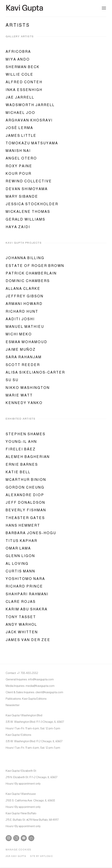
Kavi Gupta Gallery (25, 8)
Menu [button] (104, 8)
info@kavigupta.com (41, 679)
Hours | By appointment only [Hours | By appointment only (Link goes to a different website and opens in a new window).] (23, 784)
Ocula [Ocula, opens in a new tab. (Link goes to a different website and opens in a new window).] (31, 838)
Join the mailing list (24, 838)
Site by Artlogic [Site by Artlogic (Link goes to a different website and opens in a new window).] (41, 856)
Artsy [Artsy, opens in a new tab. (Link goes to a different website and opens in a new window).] (16, 838)
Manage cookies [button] (18, 850)
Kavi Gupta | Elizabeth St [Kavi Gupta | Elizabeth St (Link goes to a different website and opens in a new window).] (21, 771)
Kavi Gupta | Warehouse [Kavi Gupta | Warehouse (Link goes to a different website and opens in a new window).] (21, 794)
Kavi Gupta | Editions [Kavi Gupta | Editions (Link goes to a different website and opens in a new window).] (18, 735)
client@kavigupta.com (49, 692)
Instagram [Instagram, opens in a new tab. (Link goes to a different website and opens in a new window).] (9, 838)
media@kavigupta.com (40, 686)
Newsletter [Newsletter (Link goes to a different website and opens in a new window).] (13, 705)
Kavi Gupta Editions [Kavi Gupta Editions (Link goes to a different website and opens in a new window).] (34, 699)
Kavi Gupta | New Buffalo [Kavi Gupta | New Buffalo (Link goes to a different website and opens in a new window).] (21, 813)
